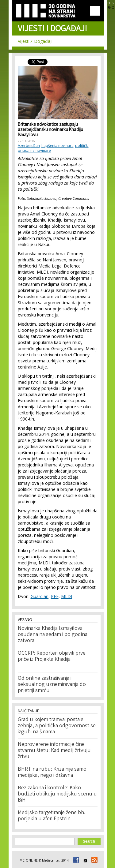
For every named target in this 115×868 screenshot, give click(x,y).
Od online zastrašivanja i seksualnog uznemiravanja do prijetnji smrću (52, 685)
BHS (110, 3)
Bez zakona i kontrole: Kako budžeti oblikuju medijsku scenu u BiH (57, 794)
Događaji (43, 41)
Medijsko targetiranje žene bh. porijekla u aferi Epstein (52, 816)
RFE (55, 596)
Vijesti (24, 41)
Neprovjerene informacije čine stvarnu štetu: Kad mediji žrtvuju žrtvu (54, 751)
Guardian (40, 596)
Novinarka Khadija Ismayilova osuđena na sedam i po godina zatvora (53, 635)
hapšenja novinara (57, 146)
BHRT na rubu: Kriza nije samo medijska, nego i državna (52, 773)
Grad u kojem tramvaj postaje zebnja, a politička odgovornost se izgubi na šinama (57, 726)
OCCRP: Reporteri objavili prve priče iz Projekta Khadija (52, 657)
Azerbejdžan (29, 146)
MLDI (67, 596)
